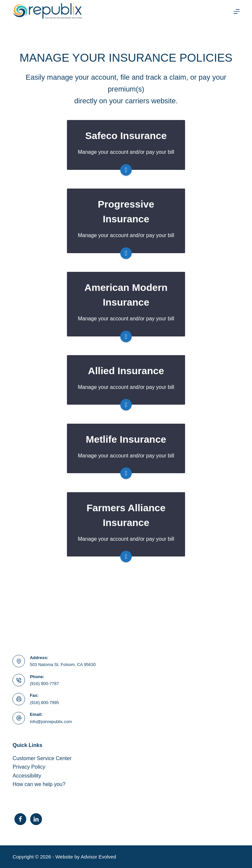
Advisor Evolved (98, 857)
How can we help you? (39, 784)
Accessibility (27, 776)
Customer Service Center (42, 758)
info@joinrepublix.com (51, 722)
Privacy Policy (29, 767)
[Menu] (237, 11)
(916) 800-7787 (44, 684)
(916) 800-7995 (44, 703)
